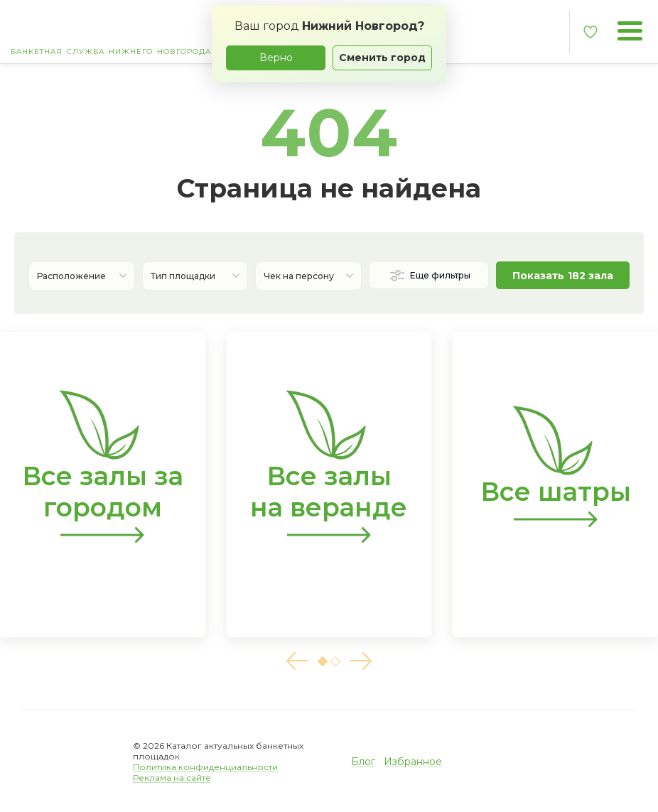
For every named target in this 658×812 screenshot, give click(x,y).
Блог (363, 762)
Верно (276, 58)
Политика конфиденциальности (205, 767)
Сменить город (382, 58)
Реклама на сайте (172, 778)
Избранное (413, 762)
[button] (297, 661)
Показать (563, 276)
